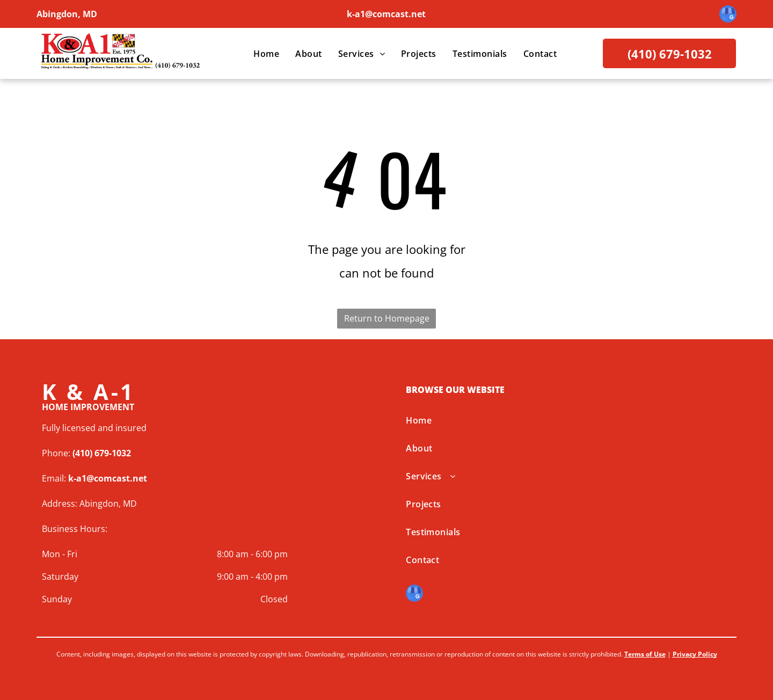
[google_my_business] (728, 15)
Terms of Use (645, 654)
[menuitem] (266, 54)
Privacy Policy (695, 654)
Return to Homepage (387, 318)
